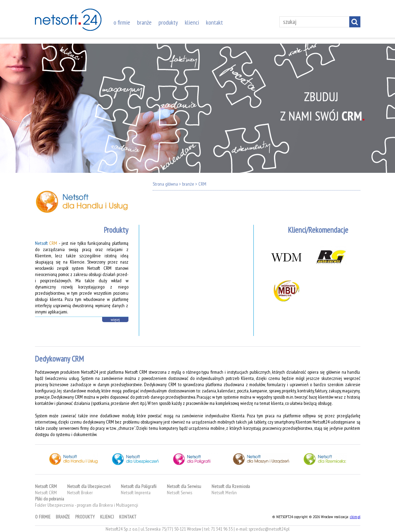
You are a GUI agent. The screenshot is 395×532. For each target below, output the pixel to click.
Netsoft (46, 243)
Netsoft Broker (80, 493)
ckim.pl (355, 517)
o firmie (122, 22)
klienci (192, 22)
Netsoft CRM (46, 493)
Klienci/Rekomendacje (318, 230)
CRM (202, 184)
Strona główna (165, 184)
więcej (115, 320)
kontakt (214, 22)
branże (144, 22)
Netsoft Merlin (224, 493)
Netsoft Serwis (179, 493)
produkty (168, 22)
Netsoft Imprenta (136, 493)
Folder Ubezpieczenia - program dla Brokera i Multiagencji (87, 505)
